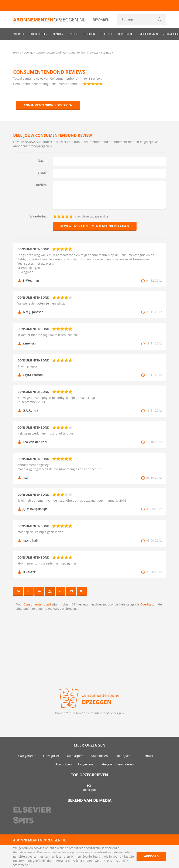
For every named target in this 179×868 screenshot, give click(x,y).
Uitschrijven (63, 764)
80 (82, 591)
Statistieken (100, 756)
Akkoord (151, 856)
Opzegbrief (51, 756)
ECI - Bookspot (89, 788)
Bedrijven (124, 756)
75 (29, 591)
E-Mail (42, 173)
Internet (19, 34)
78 (61, 591)
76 (39, 591)
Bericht (41, 185)
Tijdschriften (126, 34)
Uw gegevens (87, 764)
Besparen (101, 20)
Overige (146, 604)
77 (50, 591)
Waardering (38, 216)
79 (71, 591)
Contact (148, 756)
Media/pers (75, 756)
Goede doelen (38, 34)
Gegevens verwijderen (118, 764)
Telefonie (106, 34)
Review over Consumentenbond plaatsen (95, 226)
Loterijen (89, 34)
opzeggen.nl (49, 20)
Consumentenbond (37, 604)
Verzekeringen (149, 34)
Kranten (58, 34)
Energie (73, 34)
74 (18, 591)
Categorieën (27, 756)
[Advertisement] (90, 649)
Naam (42, 160)
